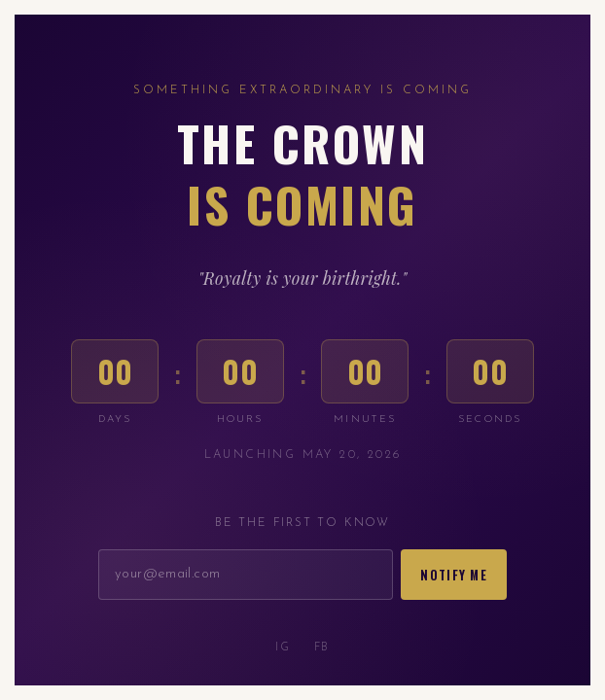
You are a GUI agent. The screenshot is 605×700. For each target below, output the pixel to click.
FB (322, 648)
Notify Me (454, 575)
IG (283, 648)
